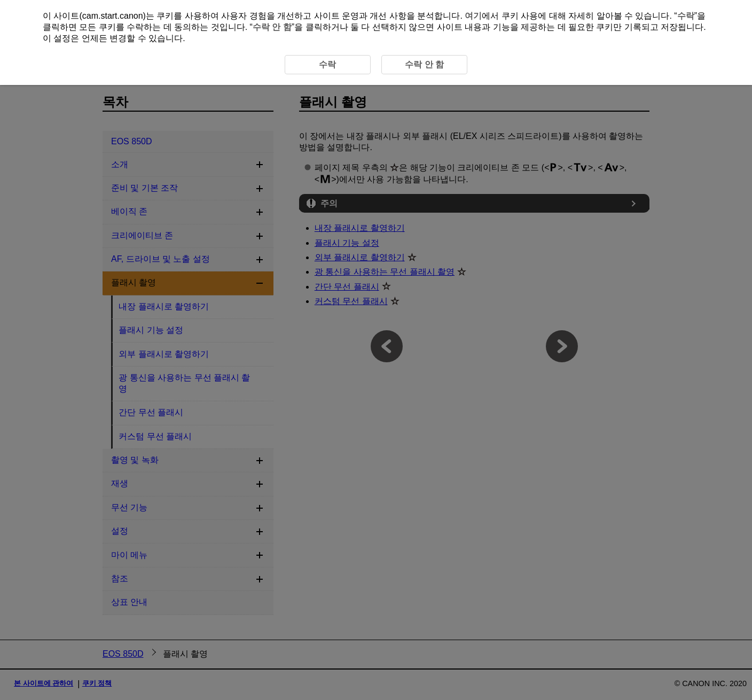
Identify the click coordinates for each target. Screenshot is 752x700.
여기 (473, 16)
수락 (686, 16)
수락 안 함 (272, 27)
